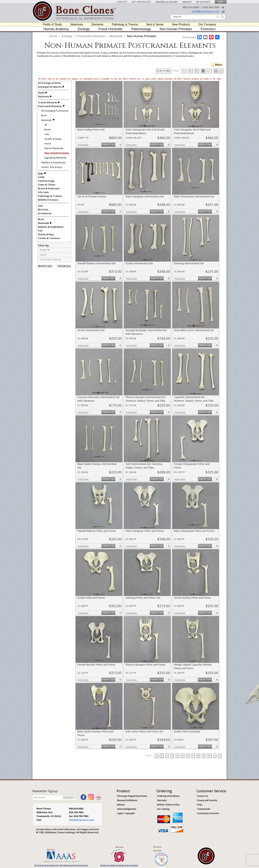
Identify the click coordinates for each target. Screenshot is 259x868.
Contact (122, 2)
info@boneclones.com (205, 11)
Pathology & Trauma (125, 24)
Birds (44, 115)
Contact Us (203, 796)
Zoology (84, 29)
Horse (48, 143)
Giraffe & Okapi (53, 139)
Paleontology (141, 29)
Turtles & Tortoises (49, 238)
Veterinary (77, 24)
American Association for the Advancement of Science (61, 865)
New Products (181, 24)
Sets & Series (155, 24)
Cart (221, 2)
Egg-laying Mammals (55, 158)
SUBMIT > (69, 797)
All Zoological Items (49, 83)
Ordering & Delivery (167, 2)
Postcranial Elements (91, 36)
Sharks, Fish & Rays (52, 167)
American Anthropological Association (119, 865)
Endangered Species (50, 87)
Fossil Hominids (110, 29)
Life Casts (43, 192)
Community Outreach (208, 813)
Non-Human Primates (141, 36)
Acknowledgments (127, 809)
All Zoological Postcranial (55, 111)
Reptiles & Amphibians (53, 162)
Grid (206, 71)
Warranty (162, 800)
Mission (121, 805)
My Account (203, 2)
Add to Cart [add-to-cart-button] (108, 145)
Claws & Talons (47, 185)
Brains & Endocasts (49, 188)
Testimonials (204, 809)
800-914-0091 (191, 7)
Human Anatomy (56, 29)
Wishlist (187, 2)
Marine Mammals (54, 148)
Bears (48, 129)
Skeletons (44, 96)
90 (196, 71)
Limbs (41, 177)
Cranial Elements (48, 102)
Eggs (41, 173)
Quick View (83, 145)
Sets (40, 206)
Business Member (157, 849)
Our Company (207, 24)
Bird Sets (43, 209)
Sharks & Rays (46, 234)
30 (183, 71)
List (218, 71)
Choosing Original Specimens (132, 796)
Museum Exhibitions (127, 800)
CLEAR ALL (64, 266)
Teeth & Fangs (46, 181)
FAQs (200, 805)
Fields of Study (52, 24)
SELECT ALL (45, 266)
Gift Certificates (141, 2)
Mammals (116, 36)
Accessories (45, 213)
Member (51, 850)
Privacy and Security (207, 800)
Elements (98, 24)
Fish (40, 231)
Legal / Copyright (126, 813)
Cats (47, 134)
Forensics (208, 29)
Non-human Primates (176, 29)
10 (209, 756)
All (46, 125)
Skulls (41, 93)
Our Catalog (163, 809)
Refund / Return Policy (168, 805)
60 (190, 71)
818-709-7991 (211, 7)
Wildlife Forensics (48, 200)
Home (53, 36)
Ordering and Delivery (168, 796)
